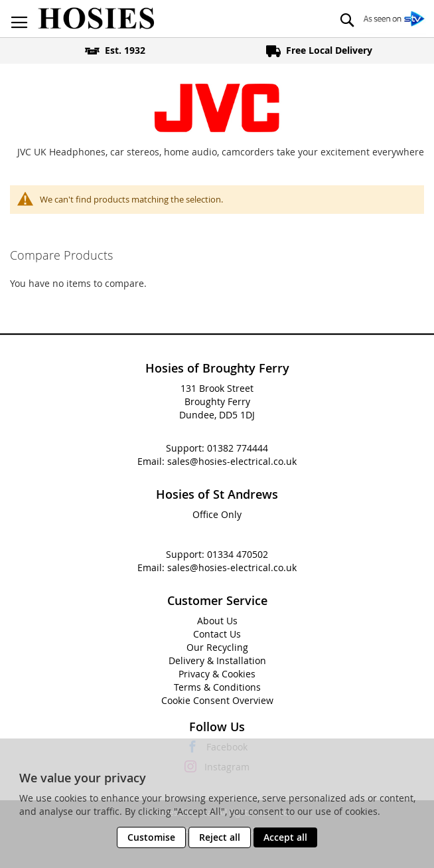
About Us (217, 621)
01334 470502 (238, 554)
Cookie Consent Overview (217, 700)
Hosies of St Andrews (217, 494)
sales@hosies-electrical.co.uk (232, 461)
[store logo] (96, 19)
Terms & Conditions (217, 687)
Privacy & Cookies (217, 674)
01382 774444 (238, 448)
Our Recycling (217, 647)
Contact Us (217, 634)
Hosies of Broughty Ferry (217, 368)
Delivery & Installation (217, 660)
